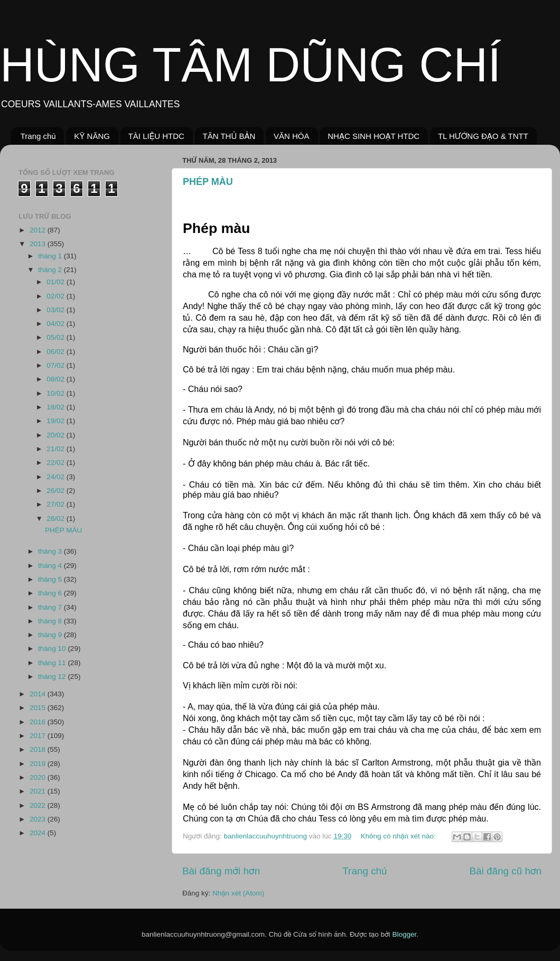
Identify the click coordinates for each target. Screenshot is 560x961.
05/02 (57, 337)
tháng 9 (51, 635)
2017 (39, 736)
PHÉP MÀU (208, 182)
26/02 (57, 491)
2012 (39, 230)
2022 (39, 805)
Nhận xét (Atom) (238, 893)
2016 (39, 722)
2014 (39, 694)
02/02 (57, 296)
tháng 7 (51, 607)
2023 (39, 819)
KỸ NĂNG (92, 136)
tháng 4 (51, 566)
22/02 (57, 463)
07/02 (57, 365)
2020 (39, 777)
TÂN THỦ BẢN (229, 136)
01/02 (57, 282)
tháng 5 (51, 579)
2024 (39, 833)
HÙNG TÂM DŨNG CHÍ (250, 65)
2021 (39, 791)
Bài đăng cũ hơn (505, 871)
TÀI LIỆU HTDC (156, 136)
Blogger (404, 934)
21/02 (57, 449)
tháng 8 (51, 621)
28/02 (57, 519)
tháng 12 (53, 677)
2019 (39, 764)
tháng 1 (51, 256)
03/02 (57, 310)
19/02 (57, 421)
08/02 (57, 379)
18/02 (57, 407)
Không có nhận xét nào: (399, 836)
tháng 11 (53, 663)
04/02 (57, 324)
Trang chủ (38, 136)
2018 (39, 749)
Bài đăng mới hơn (221, 871)
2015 (39, 708)
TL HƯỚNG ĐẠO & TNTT (483, 136)
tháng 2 (51, 270)
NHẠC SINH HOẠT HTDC (374, 136)
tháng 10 (53, 649)
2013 (39, 244)
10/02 (57, 393)
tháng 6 (51, 593)
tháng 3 (51, 551)
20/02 (57, 435)
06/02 (57, 352)
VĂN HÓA (292, 136)
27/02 (57, 504)
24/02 (57, 477)
